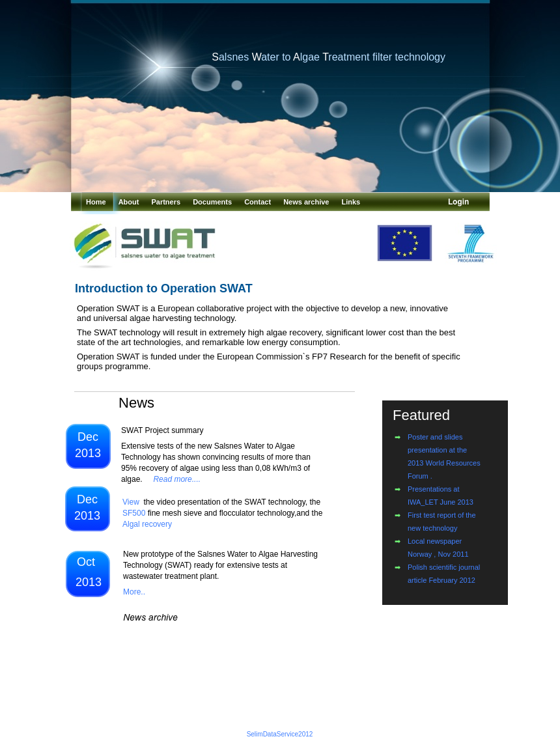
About (130, 202)
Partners (167, 202)
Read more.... (177, 479)
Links (351, 202)
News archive (307, 202)
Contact (259, 202)
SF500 (134, 513)
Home (97, 202)
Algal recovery (147, 524)
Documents (213, 202)
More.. (134, 592)
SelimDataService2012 (280, 734)
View (131, 502)
